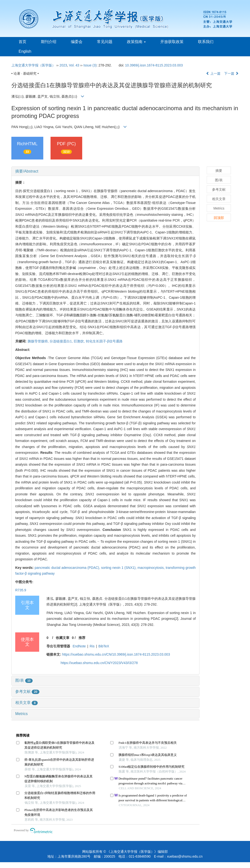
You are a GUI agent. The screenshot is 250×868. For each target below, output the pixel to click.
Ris (92, 646)
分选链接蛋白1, (62, 341)
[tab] (105, 171)
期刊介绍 (49, 42)
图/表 (24, 680)
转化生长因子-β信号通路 (104, 341)
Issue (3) (90, 65)
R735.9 (21, 590)
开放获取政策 (172, 42)
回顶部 (219, 218)
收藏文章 (63, 638)
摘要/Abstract (27, 171)
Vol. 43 (74, 65)
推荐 (82, 638)
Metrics (22, 714)
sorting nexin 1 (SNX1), (119, 568)
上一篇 (213, 73)
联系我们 (206, 42)
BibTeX (104, 646)
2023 (63, 65)
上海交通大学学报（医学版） (33, 65)
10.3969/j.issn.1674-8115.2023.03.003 (154, 65)
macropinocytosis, (152, 568)
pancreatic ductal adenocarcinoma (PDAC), (68, 568)
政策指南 (136, 42)
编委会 (77, 42)
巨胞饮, (80, 341)
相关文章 (26, 703)
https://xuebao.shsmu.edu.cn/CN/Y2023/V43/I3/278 (99, 663)
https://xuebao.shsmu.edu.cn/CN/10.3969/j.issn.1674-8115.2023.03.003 (116, 654)
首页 (22, 42)
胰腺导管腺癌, (39, 341)
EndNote (79, 646)
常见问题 (105, 42)
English (25, 51)
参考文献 (27, 691)
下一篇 (231, 73)
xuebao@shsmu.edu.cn (185, 856)
